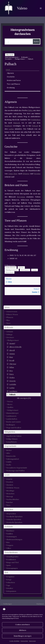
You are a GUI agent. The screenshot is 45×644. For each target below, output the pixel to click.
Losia (35, 270)
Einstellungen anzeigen (23, 636)
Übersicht (10, 55)
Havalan (37, 174)
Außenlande (11, 267)
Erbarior (26, 174)
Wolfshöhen (36, 120)
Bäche (21, 267)
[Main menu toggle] (41, 8)
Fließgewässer (12, 270)
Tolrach (35, 126)
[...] (19, 42)
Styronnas (21, 197)
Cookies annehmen (22, 625)
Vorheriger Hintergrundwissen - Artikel (9, 604)
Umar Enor (13, 174)
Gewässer (25, 270)
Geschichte (11, 77)
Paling (30, 110)
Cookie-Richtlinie (14, 641)
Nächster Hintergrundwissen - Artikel (36, 604)
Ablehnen (23, 630)
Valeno (22, 8)
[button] (23, 307)
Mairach (17, 123)
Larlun (11, 129)
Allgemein (10, 73)
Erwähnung (11, 88)
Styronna (10, 272)
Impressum (32, 641)
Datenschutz (24, 641)
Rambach (8, 126)
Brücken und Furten (14, 80)
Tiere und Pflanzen (13, 84)
